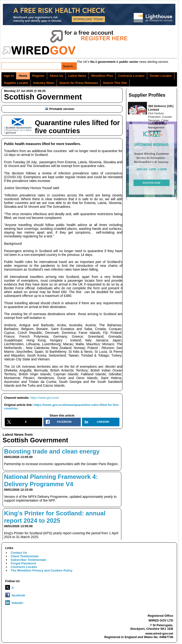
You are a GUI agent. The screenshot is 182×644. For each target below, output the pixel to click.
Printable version (60, 109)
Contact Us (19, 553)
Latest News (77, 76)
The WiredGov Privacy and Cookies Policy (42, 570)
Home (23, 76)
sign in (9, 76)
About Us (56, 76)
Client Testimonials (25, 556)
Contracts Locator (131, 76)
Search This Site (115, 83)
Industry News (44, 83)
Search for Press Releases (79, 83)
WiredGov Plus (102, 76)
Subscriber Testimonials (28, 560)
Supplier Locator (16, 83)
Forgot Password (23, 563)
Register (38, 76)
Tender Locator (161, 76)
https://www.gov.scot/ (45, 398)
